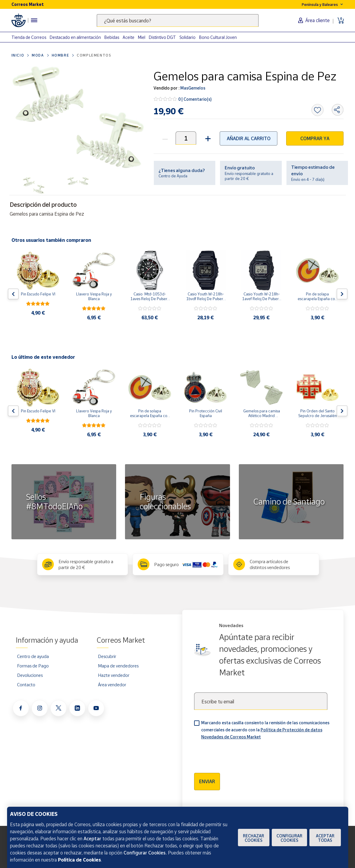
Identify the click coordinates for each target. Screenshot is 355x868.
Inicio (18, 55)
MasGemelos (192, 88)
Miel (142, 37)
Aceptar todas (325, 838)
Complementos (94, 55)
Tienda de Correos (29, 37)
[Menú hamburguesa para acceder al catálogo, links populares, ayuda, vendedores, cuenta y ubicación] (34, 20)
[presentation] (239, 754)
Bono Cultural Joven (218, 37)
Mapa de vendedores (118, 666)
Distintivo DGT (162, 37)
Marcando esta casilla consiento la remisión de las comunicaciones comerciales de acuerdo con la (265, 730)
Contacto (26, 685)
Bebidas (112, 37)
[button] (207, 138)
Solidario (187, 37)
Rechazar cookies (254, 838)
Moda (38, 55)
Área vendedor (112, 685)
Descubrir (107, 656)
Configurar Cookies (289, 838)
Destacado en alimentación (75, 37)
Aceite (129, 37)
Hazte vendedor (114, 675)
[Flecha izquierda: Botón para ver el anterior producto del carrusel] (13, 294)
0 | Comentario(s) (195, 99)
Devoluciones (30, 675)
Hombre (61, 55)
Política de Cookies (79, 860)
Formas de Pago (33, 666)
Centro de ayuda (33, 656)
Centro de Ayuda (173, 176)
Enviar (207, 781)
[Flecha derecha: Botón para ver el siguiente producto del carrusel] (342, 294)
